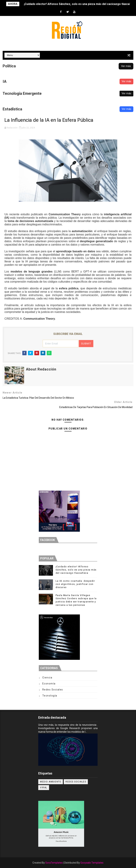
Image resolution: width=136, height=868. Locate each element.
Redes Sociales (53, 690)
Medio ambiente (51, 782)
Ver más (126, 66)
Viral (44, 788)
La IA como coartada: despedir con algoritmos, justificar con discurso (75, 584)
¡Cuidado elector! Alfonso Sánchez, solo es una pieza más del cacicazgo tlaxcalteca (76, 570)
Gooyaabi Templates (92, 863)
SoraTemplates (54, 863)
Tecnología (50, 696)
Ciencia (47, 678)
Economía (49, 684)
